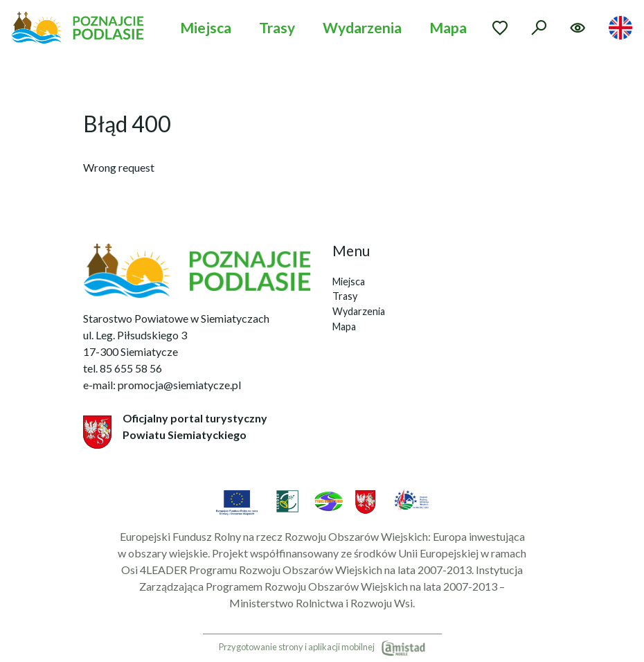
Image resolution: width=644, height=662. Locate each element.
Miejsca (206, 27)
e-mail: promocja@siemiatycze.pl (162, 385)
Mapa (448, 27)
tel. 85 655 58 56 (123, 368)
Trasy (277, 27)
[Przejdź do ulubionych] (500, 28)
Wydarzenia (362, 27)
